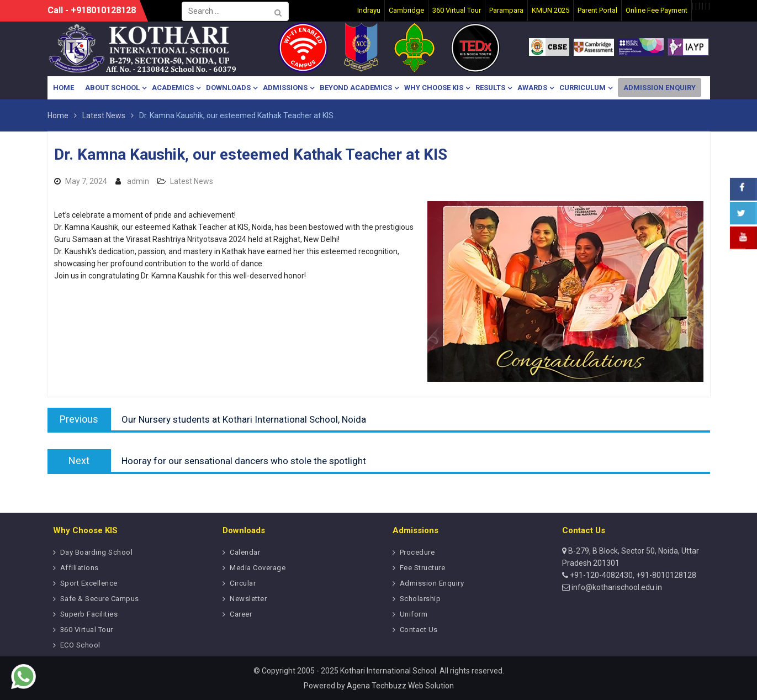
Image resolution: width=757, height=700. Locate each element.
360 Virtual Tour (87, 630)
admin (138, 181)
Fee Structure (423, 568)
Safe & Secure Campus (100, 599)
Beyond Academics (356, 88)
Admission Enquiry (660, 88)
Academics (173, 88)
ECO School (80, 645)
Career (241, 614)
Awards (532, 88)
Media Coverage (258, 568)
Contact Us (419, 630)
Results (490, 88)
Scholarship (420, 599)
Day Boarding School (97, 552)
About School (112, 88)
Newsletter (248, 599)
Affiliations (80, 568)
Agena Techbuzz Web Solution (400, 686)
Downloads (228, 88)
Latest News (192, 181)
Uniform (414, 614)
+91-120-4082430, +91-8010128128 (632, 575)
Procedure (417, 552)
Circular (243, 583)
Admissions (285, 88)
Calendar (245, 552)
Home (63, 88)
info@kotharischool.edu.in (616, 587)
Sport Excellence (89, 583)
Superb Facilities (89, 614)
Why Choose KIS (434, 88)
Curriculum (583, 88)
